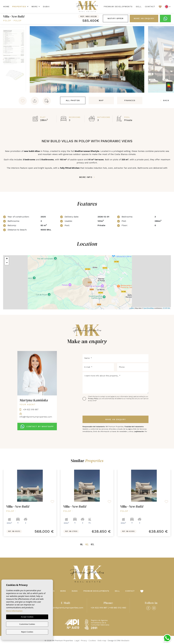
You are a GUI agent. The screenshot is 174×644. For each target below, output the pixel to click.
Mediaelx (125, 640)
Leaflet (132, 308)
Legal (77, 640)
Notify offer (116, 18)
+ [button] (7, 259)
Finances (130, 100)
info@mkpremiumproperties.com (66, 608)
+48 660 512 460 (118, 608)
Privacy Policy (94, 399)
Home (6, 7)
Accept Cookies (27, 617)
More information (14, 611)
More (35, 7)
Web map (102, 640)
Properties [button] (19, 7)
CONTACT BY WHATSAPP (37, 426)
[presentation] (97, 409)
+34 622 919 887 (29, 410)
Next (171, 59)
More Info (87, 177)
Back (165, 100)
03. (92, 544)
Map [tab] (101, 100)
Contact (150, 7)
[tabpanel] (27, 503)
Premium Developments (118, 7)
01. (82, 544)
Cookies (92, 640)
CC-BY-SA (166, 308)
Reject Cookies (27, 632)
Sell (139, 7)
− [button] (7, 263)
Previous (3, 59)
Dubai (46, 7)
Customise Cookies (27, 624)
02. (87, 544)
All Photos (73, 100)
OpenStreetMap (148, 308)
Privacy (84, 640)
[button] (35, 101)
